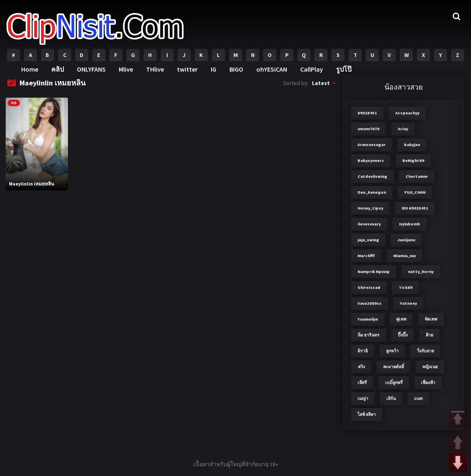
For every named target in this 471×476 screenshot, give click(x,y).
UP (458, 442)
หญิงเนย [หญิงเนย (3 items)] (430, 367)
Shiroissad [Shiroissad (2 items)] (369, 287)
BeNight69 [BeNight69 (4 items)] (413, 160)
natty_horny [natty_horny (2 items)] (421, 272)
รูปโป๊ (344, 69)
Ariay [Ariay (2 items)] (403, 129)
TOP (458, 418)
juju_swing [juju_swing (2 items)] (368, 240)
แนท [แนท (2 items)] (418, 398)
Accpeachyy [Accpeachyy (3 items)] (407, 113)
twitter (187, 69)
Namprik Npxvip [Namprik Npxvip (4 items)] (374, 272)
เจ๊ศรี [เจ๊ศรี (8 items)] (362, 383)
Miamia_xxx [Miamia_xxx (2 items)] (404, 256)
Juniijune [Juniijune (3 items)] (406, 240)
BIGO (236, 69)
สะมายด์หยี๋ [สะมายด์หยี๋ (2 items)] (394, 367)
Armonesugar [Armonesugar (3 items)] (372, 145)
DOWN (458, 463)
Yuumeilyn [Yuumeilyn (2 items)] (368, 319)
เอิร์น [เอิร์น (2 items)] (391, 398)
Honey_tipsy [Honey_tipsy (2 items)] (370, 208)
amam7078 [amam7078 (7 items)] (369, 129)
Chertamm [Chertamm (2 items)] (416, 176)
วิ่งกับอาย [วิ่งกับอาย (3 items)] (425, 351)
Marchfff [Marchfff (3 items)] (366, 256)
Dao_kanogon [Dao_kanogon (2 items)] (372, 192)
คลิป (58, 69)
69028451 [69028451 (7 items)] (367, 113)
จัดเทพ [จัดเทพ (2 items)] (431, 319)
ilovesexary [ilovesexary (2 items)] (369, 224)
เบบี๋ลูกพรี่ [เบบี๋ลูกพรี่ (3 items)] (394, 383)
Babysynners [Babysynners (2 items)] (371, 160)
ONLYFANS (91, 69)
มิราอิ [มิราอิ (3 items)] (363, 351)
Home (30, 69)
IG (214, 69)
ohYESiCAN (272, 69)
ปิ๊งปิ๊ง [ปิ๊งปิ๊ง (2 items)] (403, 335)
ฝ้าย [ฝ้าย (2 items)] (430, 335)
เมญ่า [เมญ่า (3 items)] (363, 398)
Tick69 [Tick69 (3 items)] (406, 287)
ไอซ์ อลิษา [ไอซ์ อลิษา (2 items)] (367, 414)
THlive (155, 69)
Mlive (126, 69)
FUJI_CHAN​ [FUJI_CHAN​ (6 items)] (415, 192)
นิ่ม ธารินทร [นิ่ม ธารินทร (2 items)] (369, 335)
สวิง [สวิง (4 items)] (361, 367)
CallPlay (312, 69)
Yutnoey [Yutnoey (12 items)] (408, 303)
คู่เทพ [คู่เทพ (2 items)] (401, 319)
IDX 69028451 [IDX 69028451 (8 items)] (415, 208)
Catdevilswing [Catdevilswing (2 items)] (372, 176)
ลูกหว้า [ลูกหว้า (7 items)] (392, 351)
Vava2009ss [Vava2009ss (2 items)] (370, 303)
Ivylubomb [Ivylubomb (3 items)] (410, 224)
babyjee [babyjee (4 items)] (412, 145)
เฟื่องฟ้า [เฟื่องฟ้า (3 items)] (428, 383)
